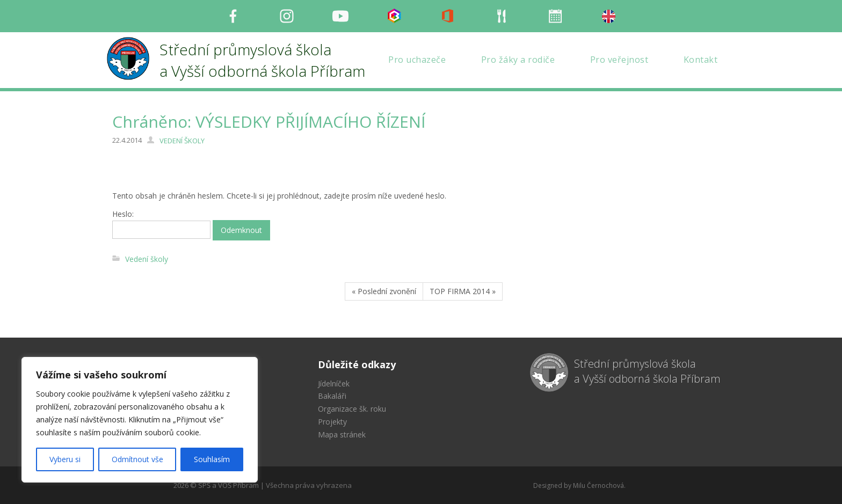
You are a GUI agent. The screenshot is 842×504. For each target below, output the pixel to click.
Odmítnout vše (137, 459)
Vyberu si (65, 459)
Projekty (332, 422)
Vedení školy (147, 259)
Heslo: (161, 224)
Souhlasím (212, 459)
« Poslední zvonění (384, 291)
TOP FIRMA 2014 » (463, 291)
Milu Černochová (598, 485)
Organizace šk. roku (352, 409)
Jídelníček (334, 384)
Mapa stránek (342, 434)
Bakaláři (332, 396)
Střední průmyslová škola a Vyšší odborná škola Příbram (647, 371)
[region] (140, 420)
